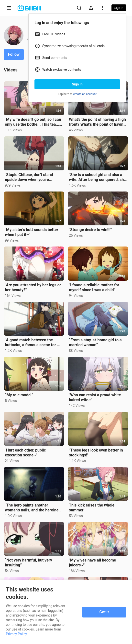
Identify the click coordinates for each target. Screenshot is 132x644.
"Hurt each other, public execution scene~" (25, 453)
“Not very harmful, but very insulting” (28, 563)
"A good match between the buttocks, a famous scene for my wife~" (34, 343)
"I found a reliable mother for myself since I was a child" (94, 287)
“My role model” (19, 395)
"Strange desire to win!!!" (90, 230)
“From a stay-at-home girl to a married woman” (95, 342)
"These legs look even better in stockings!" (96, 453)
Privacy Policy (16, 634)
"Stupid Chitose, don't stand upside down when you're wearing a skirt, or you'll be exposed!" (29, 177)
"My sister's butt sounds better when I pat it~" (32, 232)
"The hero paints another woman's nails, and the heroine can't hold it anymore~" (32, 508)
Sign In (77, 84)
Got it (104, 612)
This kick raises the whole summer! (92, 508)
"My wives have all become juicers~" (93, 563)
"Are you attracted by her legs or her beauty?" (33, 287)
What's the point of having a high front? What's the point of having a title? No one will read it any (97, 122)
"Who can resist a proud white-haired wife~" (96, 397)
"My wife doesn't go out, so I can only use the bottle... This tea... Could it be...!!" (33, 122)
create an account (85, 94)
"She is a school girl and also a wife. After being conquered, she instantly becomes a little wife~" (97, 177)
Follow (14, 54)
